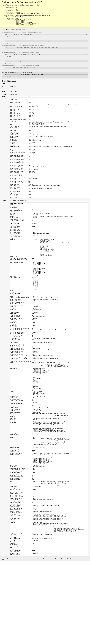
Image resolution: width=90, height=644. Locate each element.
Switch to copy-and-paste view (17, 30)
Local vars (8, 38)
